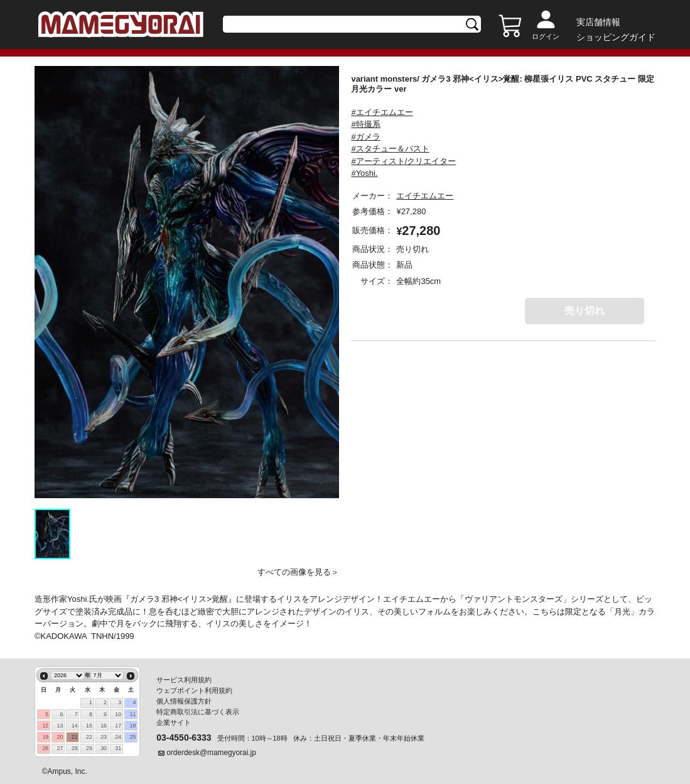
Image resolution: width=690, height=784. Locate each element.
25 (133, 737)
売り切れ (585, 311)
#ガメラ (365, 137)
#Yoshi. (364, 173)
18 (133, 726)
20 (60, 737)
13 (60, 726)
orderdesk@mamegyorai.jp (211, 753)
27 (60, 748)
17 (118, 726)
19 (45, 737)
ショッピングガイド (616, 37)
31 (118, 748)
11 (133, 714)
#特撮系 (365, 124)
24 (118, 737)
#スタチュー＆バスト (390, 149)
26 (45, 748)
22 (89, 737)
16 (104, 726)
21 (75, 737)
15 (89, 726)
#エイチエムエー (382, 112)
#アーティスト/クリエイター (403, 161)
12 (45, 726)
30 (104, 748)
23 (104, 737)
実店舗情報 (598, 22)
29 (89, 748)
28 (75, 748)
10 (118, 714)
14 (75, 726)
